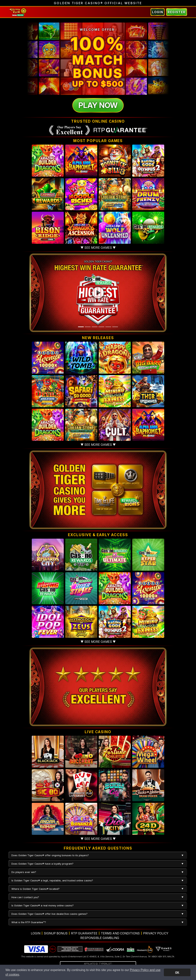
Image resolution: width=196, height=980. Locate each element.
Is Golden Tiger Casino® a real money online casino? (43, 906)
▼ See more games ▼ (98, 248)
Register (177, 12)
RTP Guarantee (84, 933)
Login (158, 12)
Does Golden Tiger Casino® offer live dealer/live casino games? (49, 914)
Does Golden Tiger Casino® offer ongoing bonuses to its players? (50, 855)
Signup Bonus (56, 933)
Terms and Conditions (120, 933)
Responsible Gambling (100, 938)
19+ (53, 949)
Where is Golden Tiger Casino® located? (35, 889)
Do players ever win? (24, 872)
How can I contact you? (25, 897)
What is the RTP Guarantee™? (29, 922)
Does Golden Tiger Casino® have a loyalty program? (42, 864)
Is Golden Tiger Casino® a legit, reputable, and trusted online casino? (52, 881)
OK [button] (177, 972)
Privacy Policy (156, 933)
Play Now (98, 105)
